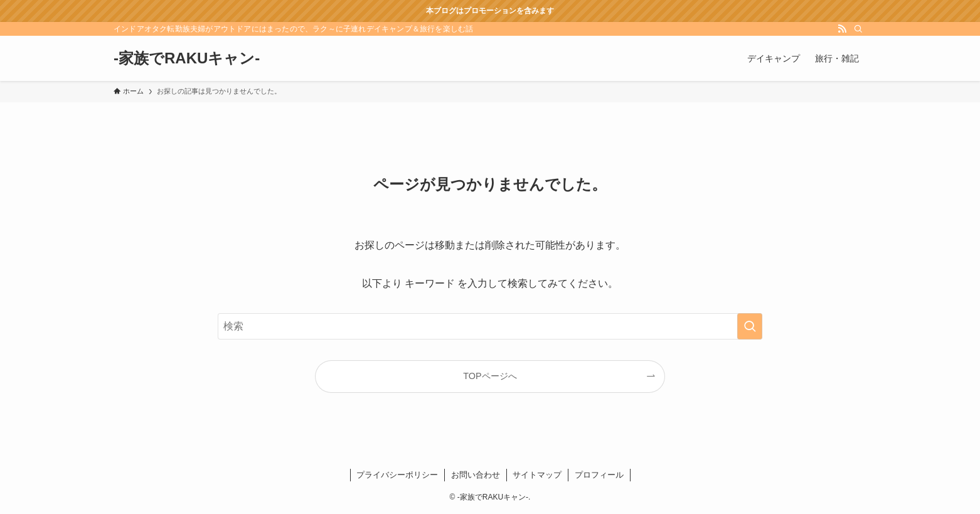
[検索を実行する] (750, 326)
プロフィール (599, 475)
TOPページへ (490, 376)
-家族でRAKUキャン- (187, 58)
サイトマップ (537, 475)
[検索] (858, 29)
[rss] (842, 29)
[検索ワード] (490, 326)
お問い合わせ (476, 475)
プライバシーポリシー (397, 475)
